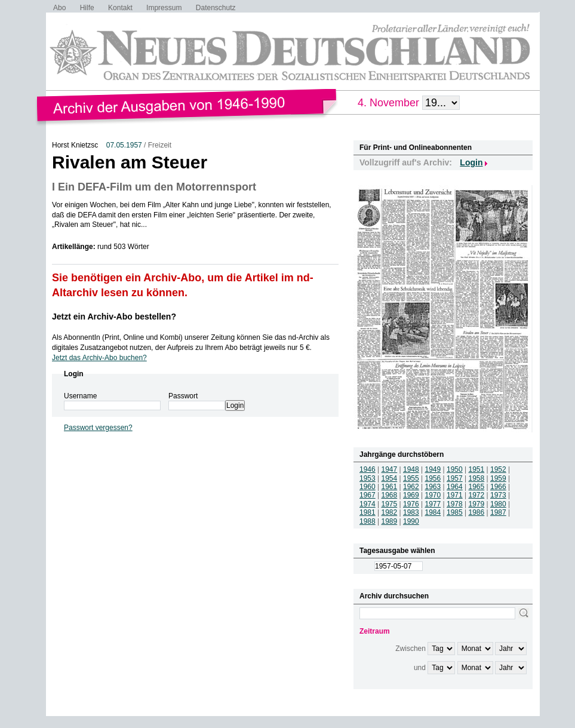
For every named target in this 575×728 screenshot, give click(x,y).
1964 (455, 487)
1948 (411, 469)
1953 (368, 478)
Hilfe (87, 8)
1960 (368, 487)
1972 (477, 495)
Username (80, 396)
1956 (433, 478)
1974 (368, 504)
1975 (390, 504)
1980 (498, 504)
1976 (411, 504)
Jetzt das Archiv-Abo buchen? (99, 358)
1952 (498, 469)
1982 (390, 512)
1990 (411, 521)
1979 (477, 504)
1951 (477, 469)
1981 (368, 512)
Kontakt (120, 8)
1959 (498, 478)
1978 (455, 504)
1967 (368, 495)
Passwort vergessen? (98, 428)
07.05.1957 (124, 145)
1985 (455, 512)
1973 (498, 495)
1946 (368, 469)
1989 (390, 521)
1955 (411, 478)
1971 (455, 495)
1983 (411, 512)
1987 (498, 512)
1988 (368, 521)
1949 (433, 469)
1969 (411, 495)
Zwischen (411, 649)
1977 (433, 504)
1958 (477, 478)
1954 (390, 478)
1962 (411, 487)
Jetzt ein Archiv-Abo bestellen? (114, 317)
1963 (433, 487)
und (420, 668)
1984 (433, 512)
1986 (477, 512)
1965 (477, 487)
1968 (390, 495)
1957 (455, 478)
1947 (390, 469)
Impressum (164, 8)
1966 (498, 487)
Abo (59, 8)
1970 (433, 495)
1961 (390, 487)
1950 (455, 469)
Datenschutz (216, 8)
